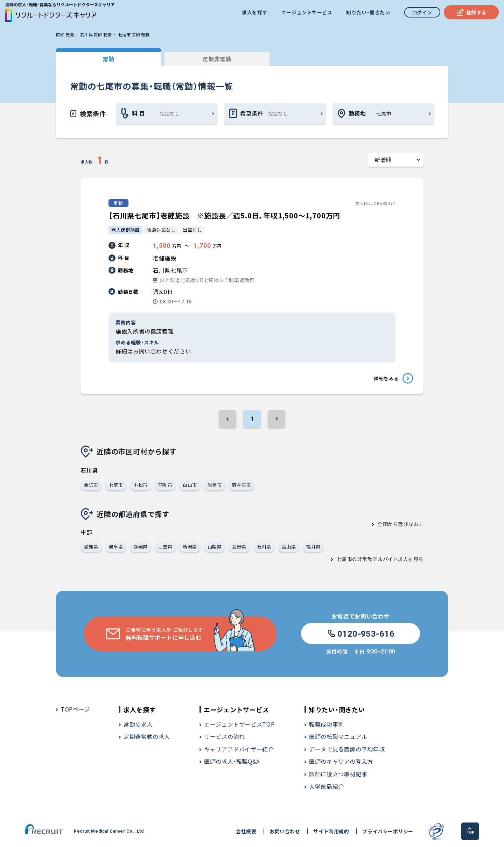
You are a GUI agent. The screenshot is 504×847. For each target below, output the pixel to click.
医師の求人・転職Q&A (232, 761)
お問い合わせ (285, 831)
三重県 (165, 547)
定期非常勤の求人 (147, 736)
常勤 (108, 59)
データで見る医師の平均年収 (347, 749)
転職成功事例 (327, 724)
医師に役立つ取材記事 (338, 774)
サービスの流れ (224, 736)
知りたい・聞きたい (368, 12)
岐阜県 (116, 547)
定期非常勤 (217, 59)
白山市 (190, 485)
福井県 (313, 547)
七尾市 (116, 485)
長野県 (239, 547)
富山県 (289, 547)
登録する (471, 12)
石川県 (264, 547)
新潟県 (190, 547)
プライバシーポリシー (388, 831)
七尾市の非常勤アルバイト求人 (372, 559)
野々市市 (241, 485)
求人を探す (255, 12)
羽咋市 (165, 485)
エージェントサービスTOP (239, 724)
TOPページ (75, 709)
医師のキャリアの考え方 (341, 761)
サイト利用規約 (331, 831)
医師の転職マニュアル (338, 736)
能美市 (215, 485)
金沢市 (91, 485)
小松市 (141, 485)
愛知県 (91, 547)
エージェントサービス (307, 12)
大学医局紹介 (327, 786)
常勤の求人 (138, 724)
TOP (471, 831)
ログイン (422, 12)
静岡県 (141, 547)
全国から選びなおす (401, 524)
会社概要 (246, 831)
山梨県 (215, 547)
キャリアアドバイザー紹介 (239, 749)
